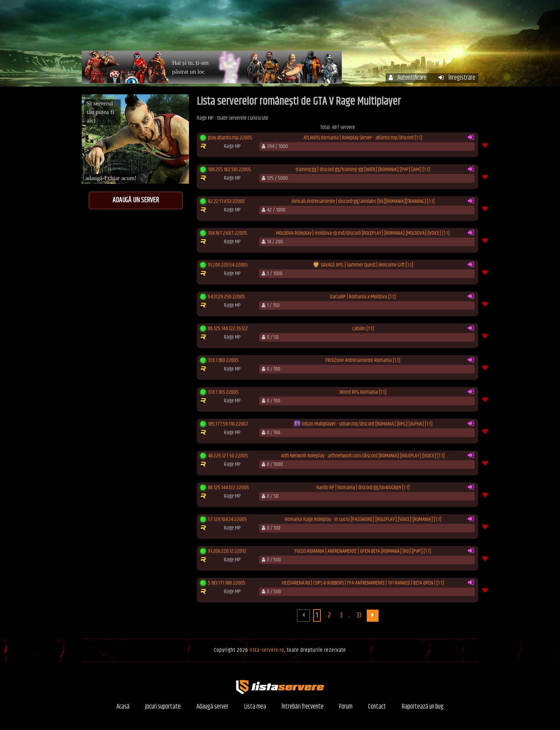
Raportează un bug (423, 707)
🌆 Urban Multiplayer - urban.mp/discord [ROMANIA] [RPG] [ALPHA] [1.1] (363, 424)
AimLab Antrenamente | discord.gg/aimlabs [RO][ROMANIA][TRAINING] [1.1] (363, 202)
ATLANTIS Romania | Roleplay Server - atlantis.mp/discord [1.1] (363, 138)
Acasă (256, 28)
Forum (430, 28)
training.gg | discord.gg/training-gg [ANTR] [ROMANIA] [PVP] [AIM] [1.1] (363, 170)
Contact (377, 707)
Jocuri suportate (163, 707)
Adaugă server (212, 707)
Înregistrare (457, 78)
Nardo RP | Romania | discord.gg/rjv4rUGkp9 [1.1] (363, 488)
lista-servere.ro (267, 650)
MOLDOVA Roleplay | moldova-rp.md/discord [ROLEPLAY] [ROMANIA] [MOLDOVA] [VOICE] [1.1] (363, 233)
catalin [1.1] (363, 329)
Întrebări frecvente (382, 28)
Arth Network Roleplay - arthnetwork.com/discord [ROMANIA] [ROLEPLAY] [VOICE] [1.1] (363, 456)
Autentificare (408, 78)
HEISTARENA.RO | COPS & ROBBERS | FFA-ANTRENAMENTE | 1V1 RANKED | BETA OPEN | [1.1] (363, 583)
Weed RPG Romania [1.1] (363, 392)
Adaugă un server (136, 200)
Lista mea (255, 707)
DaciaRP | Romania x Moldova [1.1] (363, 297)
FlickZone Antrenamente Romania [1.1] (363, 361)
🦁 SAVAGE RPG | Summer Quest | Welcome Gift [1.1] (363, 265)
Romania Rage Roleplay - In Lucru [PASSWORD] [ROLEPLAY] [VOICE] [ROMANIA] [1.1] (363, 520)
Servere (289, 28)
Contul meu (328, 28)
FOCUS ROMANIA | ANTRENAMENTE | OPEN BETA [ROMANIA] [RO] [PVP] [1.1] (363, 551)
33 (359, 615)
